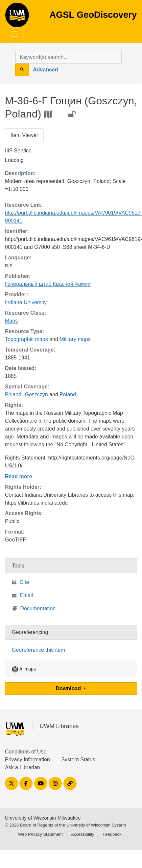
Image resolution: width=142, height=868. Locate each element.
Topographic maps (26, 339)
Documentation (34, 608)
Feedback (112, 834)
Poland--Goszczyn (26, 395)
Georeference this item (38, 650)
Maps (11, 321)
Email (26, 595)
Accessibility (83, 834)
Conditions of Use (26, 752)
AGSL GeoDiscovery (17, 17)
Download (69, 688)
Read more (19, 476)
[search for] (69, 57)
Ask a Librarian (23, 767)
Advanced (45, 70)
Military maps (75, 339)
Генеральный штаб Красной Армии (48, 284)
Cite (24, 582)
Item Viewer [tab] (24, 135)
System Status (78, 760)
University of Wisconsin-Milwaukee (43, 818)
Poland (68, 395)
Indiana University (26, 302)
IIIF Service (18, 151)
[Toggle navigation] (14, 34)
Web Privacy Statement (40, 834)
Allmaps (24, 669)
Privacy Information (27, 760)
